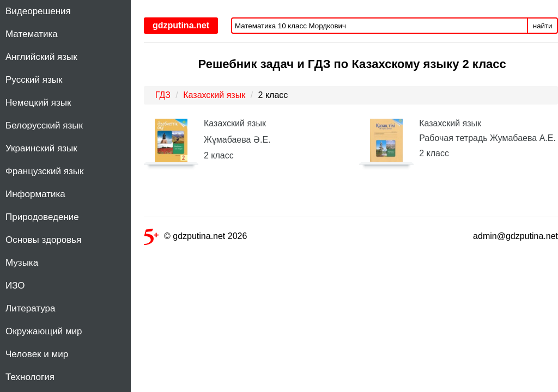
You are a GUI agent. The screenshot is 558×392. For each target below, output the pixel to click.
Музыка (22, 263)
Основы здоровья (43, 240)
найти (543, 26)
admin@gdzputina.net (515, 236)
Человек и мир (37, 354)
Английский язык (41, 57)
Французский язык (44, 171)
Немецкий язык (38, 103)
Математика (32, 34)
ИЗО (15, 286)
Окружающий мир (44, 331)
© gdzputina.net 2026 (195, 238)
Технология (30, 377)
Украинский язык (41, 148)
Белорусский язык (44, 125)
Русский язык (34, 80)
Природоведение (42, 217)
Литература (30, 308)
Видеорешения (38, 11)
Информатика (35, 194)
